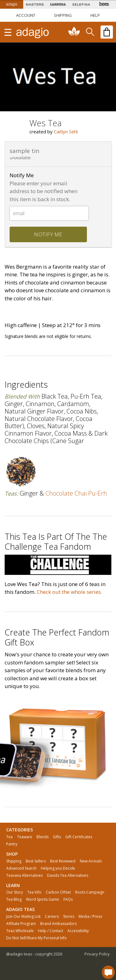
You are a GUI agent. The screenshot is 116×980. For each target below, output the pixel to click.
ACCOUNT (26, 15)
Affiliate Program (21, 924)
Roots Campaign (90, 892)
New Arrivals (91, 861)
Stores (69, 917)
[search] (90, 32)
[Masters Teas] (35, 4)
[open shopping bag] (107, 32)
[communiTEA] (74, 32)
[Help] (95, 15)
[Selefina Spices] (81, 4)
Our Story (15, 892)
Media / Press (90, 917)
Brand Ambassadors (58, 924)
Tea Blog (14, 899)
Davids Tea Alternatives (68, 876)
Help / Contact (51, 931)
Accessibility (78, 931)
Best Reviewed (63, 861)
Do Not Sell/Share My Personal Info (37, 938)
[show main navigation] (8, 32)
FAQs (68, 899)
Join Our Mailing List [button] (23, 917)
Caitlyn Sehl (66, 132)
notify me (48, 234)
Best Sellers (36, 861)
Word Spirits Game (43, 899)
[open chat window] (108, 972)
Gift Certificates (79, 837)
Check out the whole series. (69, 592)
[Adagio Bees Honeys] (104, 4)
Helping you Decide (58, 868)
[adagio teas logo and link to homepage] (32, 32)
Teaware (25, 837)
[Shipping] (63, 15)
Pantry (12, 844)
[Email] (49, 213)
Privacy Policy (97, 954)
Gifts (57, 837)
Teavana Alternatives (24, 876)
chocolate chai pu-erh (76, 493)
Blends (43, 837)
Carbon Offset (58, 892)
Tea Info (34, 892)
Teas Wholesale (20, 931)
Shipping (14, 861)
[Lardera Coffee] (58, 4)
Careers (52, 917)
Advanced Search (21, 868)
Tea (9, 837)
